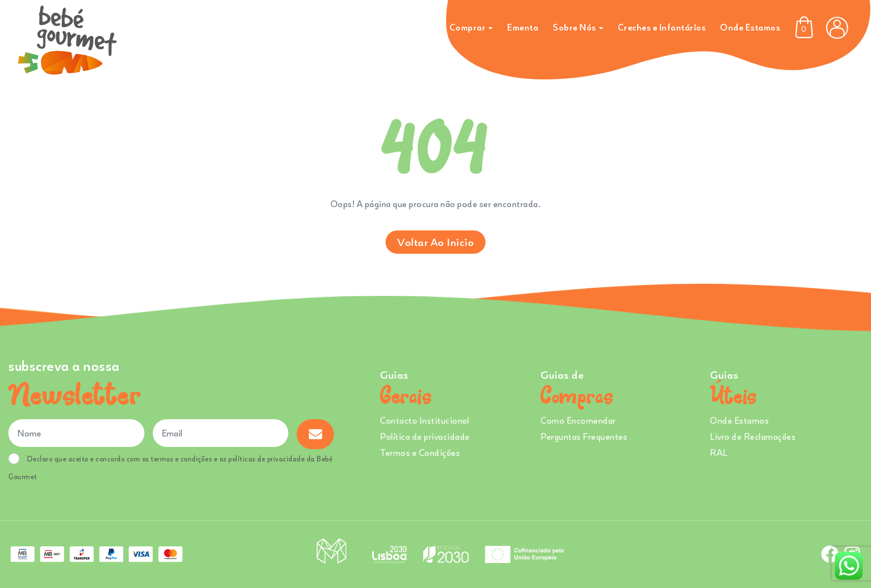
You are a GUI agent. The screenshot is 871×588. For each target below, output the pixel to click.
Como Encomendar (578, 420)
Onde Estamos (750, 27)
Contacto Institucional (424, 420)
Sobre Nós (574, 27)
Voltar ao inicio (436, 242)
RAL (719, 453)
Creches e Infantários (662, 27)
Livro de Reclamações (753, 436)
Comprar (468, 27)
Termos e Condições (420, 453)
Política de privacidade (425, 436)
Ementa (523, 27)
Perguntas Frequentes (584, 436)
